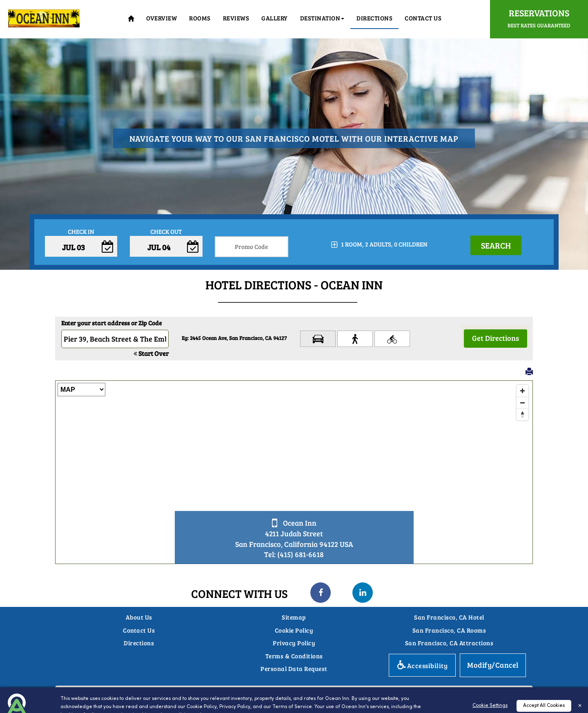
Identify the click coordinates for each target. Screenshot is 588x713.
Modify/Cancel (493, 665)
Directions (139, 643)
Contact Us (423, 18)
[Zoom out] (522, 403)
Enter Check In (81, 253)
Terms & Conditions (294, 656)
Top (570, 681)
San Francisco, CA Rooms (449, 630)
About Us (139, 617)
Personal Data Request (294, 669)
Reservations (539, 18)
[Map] (294, 472)
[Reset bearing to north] (522, 414)
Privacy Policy (294, 643)
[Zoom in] (522, 391)
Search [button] (496, 245)
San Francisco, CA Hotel (449, 617)
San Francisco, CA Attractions (449, 643)
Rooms (200, 18)
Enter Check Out (166, 253)
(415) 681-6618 (301, 554)
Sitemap (294, 617)
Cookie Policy (294, 630)
